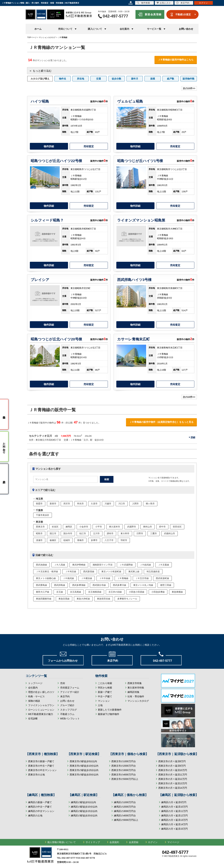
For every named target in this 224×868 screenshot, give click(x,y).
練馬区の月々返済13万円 (174, 820)
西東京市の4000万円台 (124, 775)
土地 (100, 705)
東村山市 (148, 527)
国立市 (53, 533)
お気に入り (164, 3)
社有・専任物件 (136, 696)
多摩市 (94, 540)
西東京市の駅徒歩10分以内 (84, 766)
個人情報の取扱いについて (62, 842)
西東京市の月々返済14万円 (173, 788)
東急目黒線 (64, 599)
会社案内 (33, 688)
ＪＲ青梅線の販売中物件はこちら (176, 60)
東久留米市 (115, 527)
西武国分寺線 (99, 585)
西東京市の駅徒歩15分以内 (84, 770)
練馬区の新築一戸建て (40, 802)
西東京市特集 (135, 683)
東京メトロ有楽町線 (111, 572)
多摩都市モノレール (127, 599)
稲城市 (67, 540)
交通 (99, 79)
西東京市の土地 (36, 775)
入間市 (135, 504)
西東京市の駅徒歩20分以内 (84, 775)
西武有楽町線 (162, 578)
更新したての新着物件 (110, 710)
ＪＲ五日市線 (142, 578)
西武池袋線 (41, 565)
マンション (104, 701)
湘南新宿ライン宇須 (103, 565)
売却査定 (89, 146)
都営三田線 (166, 585)
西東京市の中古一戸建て (41, 766)
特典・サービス (36, 696)
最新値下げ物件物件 (109, 714)
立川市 (96, 533)
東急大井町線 (83, 599)
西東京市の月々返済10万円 (173, 770)
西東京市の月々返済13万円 (173, 783)
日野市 (140, 533)
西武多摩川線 (120, 585)
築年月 (135, 79)
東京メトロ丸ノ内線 (143, 585)
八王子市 (109, 540)
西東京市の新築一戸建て (41, 761)
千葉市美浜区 (43, 515)
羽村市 (124, 540)
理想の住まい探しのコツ (41, 692)
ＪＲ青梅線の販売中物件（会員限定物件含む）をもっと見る (161, 422)
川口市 (122, 504)
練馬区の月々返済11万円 (174, 811)
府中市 (162, 527)
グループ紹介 (67, 705)
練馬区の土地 (35, 816)
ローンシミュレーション (41, 710)
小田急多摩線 (158, 592)
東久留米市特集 (136, 688)
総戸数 (171, 79)
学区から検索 (105, 688)
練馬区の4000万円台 (125, 816)
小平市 (99, 527)
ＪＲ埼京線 (71, 572)
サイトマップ (93, 842)
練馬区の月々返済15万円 (174, 829)
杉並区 (55, 527)
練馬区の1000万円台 (125, 802)
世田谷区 (177, 527)
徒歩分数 (116, 79)
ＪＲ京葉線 (164, 565)
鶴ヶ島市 (150, 504)
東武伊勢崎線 (79, 565)
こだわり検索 (105, 683)
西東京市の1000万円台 (124, 761)
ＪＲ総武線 (145, 565)
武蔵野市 (132, 527)
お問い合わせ (186, 29)
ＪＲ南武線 (68, 578)
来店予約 (65, 696)
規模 (153, 79)
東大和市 (125, 533)
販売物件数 (189, 79)
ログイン (153, 842)
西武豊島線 (41, 585)
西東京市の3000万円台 (124, 770)
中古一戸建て (105, 696)
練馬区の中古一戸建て (40, 807)
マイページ (173, 842)
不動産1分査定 (183, 14)
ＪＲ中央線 (105, 578)
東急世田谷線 (104, 599)
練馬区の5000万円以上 (126, 820)
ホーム (38, 29)
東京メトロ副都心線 (46, 578)
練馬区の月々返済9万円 (174, 802)
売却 (63, 683)
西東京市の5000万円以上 (125, 779)
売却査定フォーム (70, 688)
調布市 (110, 533)
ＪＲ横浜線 (87, 578)
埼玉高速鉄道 (153, 572)
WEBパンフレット (70, 719)
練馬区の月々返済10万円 (174, 807)
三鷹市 (154, 533)
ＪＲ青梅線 (123, 578)
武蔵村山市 (169, 533)
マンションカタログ (138, 701)
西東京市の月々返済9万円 (172, 766)
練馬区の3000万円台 (125, 811)
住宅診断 (33, 719)
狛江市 (83, 533)
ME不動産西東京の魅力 (41, 714)
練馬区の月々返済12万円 (174, 816)
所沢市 (67, 504)
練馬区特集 (133, 692)
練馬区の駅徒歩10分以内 (84, 807)
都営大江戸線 (43, 592)
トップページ (35, 683)
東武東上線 (134, 572)
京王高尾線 (76, 592)
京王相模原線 (95, 592)
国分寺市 (68, 533)
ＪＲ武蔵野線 (126, 565)
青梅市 (80, 540)
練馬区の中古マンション (41, 811)
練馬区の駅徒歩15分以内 (84, 811)
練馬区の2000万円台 (125, 807)
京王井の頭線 (115, 592)
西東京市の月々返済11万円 (173, 775)
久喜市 (94, 504)
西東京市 (40, 527)
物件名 (63, 79)
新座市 (53, 504)
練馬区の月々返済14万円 (174, 824)
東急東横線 (177, 592)
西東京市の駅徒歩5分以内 (83, 761)
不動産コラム (67, 714)
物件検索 (143, 3)
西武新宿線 (89, 572)
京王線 (60, 592)
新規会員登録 (153, 14)
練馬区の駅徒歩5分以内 (83, 802)
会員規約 (114, 842)
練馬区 (69, 527)
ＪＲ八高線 (60, 565)
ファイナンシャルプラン (41, 705)
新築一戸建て (105, 692)
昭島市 (39, 533)
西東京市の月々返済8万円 (172, 761)
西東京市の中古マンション (42, 770)
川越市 (108, 504)
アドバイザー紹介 (70, 692)
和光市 (80, 504)
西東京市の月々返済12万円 (173, 779)
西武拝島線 (60, 585)
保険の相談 (34, 701)
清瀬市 (39, 540)
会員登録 (134, 842)
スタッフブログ (69, 710)
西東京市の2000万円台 (124, 766)
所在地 (81, 79)
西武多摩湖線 (79, 585)
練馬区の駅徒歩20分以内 (84, 816)
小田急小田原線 (137, 592)
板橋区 (53, 540)
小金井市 (84, 527)
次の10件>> (189, 88)
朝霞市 (39, 504)
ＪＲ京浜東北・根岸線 (47, 572)
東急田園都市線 (44, 599)
